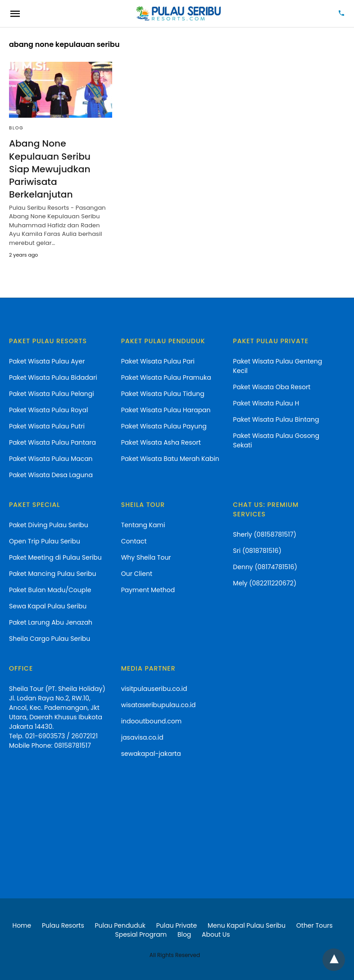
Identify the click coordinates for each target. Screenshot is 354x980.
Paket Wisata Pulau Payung (164, 426)
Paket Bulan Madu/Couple (50, 589)
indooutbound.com (151, 721)
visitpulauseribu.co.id (154, 688)
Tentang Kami (143, 525)
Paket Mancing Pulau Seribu (53, 573)
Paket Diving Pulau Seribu (49, 525)
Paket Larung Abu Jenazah (51, 622)
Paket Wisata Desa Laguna (51, 474)
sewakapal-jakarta (151, 753)
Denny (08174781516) (265, 566)
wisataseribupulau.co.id (159, 704)
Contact (134, 541)
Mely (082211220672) (265, 583)
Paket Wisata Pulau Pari (158, 361)
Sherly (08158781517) (264, 534)
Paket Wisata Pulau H (266, 403)
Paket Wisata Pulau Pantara (52, 442)
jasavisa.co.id (142, 737)
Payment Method (148, 589)
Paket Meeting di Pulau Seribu (55, 557)
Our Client (137, 573)
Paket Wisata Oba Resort (272, 386)
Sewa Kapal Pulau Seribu (48, 606)
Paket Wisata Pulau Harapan (166, 409)
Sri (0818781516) (257, 550)
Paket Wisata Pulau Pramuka (166, 377)
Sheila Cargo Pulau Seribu (50, 638)
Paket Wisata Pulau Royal (48, 409)
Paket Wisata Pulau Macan (51, 458)
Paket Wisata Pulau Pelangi (52, 393)
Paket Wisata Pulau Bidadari (53, 377)
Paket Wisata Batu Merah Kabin (170, 458)
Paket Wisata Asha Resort (161, 442)
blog (16, 128)
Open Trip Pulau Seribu (45, 541)
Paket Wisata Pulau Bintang (276, 419)
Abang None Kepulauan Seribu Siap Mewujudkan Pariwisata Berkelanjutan (49, 169)
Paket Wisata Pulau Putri (47, 426)
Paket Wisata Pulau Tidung (163, 393)
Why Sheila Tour (146, 557)
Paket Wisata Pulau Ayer (47, 361)
